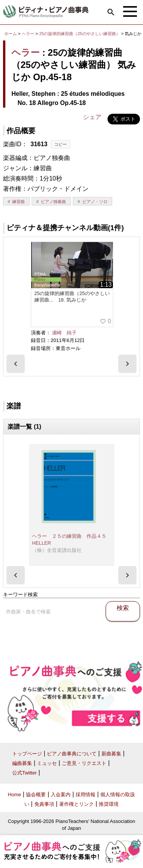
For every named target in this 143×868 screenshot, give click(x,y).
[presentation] (16, 364)
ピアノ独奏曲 (53, 202)
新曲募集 (111, 754)
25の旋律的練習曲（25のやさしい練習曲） (80, 34)
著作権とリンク (76, 804)
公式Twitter (24, 773)
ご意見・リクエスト (84, 763)
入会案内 (61, 795)
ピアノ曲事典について (72, 754)
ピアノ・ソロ (95, 202)
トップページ (27, 754)
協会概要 (36, 795)
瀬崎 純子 (64, 333)
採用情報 (85, 795)
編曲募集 (22, 763)
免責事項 (44, 804)
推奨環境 (109, 804)
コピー (60, 144)
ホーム (10, 34)
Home (15, 795)
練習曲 (18, 202)
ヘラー (28, 34)
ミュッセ (47, 763)
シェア (92, 117)
